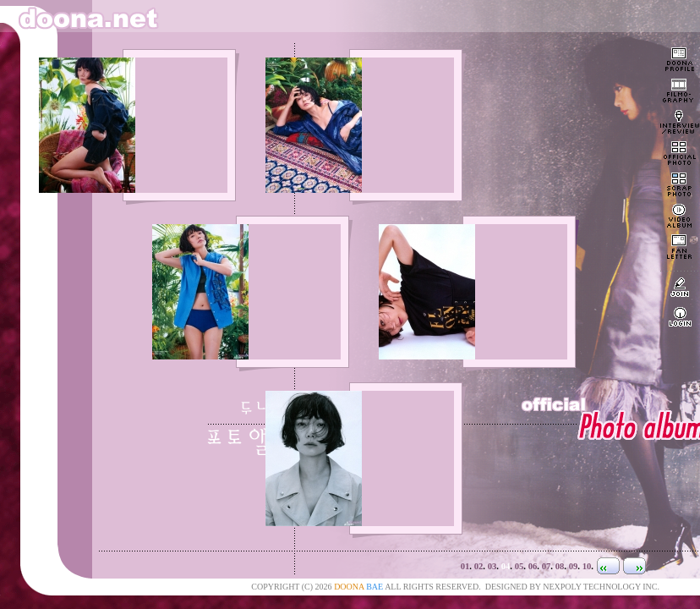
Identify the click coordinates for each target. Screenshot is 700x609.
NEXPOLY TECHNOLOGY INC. (601, 587)
